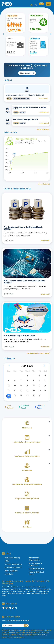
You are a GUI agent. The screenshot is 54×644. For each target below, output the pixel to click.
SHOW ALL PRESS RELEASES (38, 353)
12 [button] (9, 388)
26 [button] (9, 401)
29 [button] (27, 401)
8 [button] (27, 382)
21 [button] (21, 395)
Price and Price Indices (21, 99)
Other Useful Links (11, 576)
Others (23, 112)
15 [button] (27, 388)
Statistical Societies (37, 574)
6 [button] (15, 382)
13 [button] (15, 388)
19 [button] (9, 395)
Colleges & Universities (13, 569)
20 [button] (15, 395)
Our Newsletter (11, 622)
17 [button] (39, 388)
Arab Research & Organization (35, 569)
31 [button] (39, 401)
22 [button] (27, 395)
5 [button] (9, 382)
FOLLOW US (10, 609)
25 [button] (45, 395)
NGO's (7, 566)
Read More (46, 240)
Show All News (43, 129)
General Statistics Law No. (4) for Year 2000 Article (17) (26, 588)
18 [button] (45, 388)
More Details (44, 184)
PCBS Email (9, 579)
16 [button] (33, 388)
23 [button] (33, 395)
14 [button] (21, 388)
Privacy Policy (19, 643)
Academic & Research (13, 573)
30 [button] (33, 401)
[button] (48, 4)
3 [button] (39, 376)
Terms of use (7, 643)
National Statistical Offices (36, 578)
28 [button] (21, 401)
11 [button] (45, 382)
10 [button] (39, 382)
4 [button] (45, 376)
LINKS (6, 559)
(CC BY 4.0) (43, 640)
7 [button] (21, 382)
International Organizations (34, 564)
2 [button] (33, 376)
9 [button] (33, 382)
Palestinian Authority (12, 563)
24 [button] (39, 395)
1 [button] (27, 376)
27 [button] (15, 401)
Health (23, 123)
